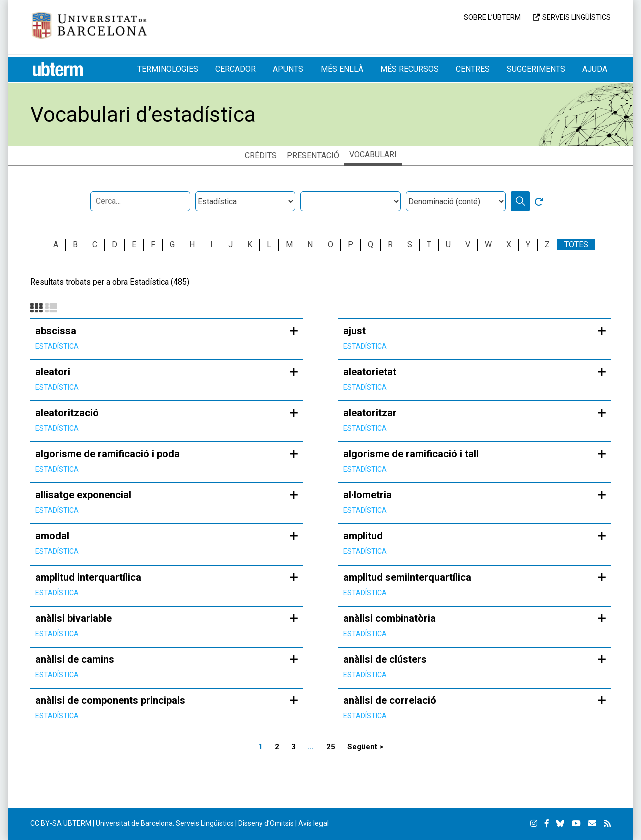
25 (331, 747)
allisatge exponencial (83, 495)
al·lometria (367, 495)
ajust (354, 331)
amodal (52, 536)
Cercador (236, 69)
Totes (576, 245)
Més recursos (409, 69)
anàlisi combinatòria (389, 618)
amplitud (363, 536)
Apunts (288, 69)
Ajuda (595, 69)
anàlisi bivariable (73, 618)
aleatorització (67, 413)
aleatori (53, 372)
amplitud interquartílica (88, 577)
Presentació (313, 156)
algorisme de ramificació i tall (411, 454)
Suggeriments (536, 69)
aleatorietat (370, 372)
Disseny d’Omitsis (266, 823)
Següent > (365, 747)
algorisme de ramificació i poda (107, 454)
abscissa (56, 331)
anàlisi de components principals (110, 700)
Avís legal (313, 823)
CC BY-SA (46, 823)
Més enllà (342, 69)
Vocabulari (373, 155)
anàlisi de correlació (390, 700)
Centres (473, 69)
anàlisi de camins (75, 659)
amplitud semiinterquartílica (407, 577)
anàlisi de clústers (385, 659)
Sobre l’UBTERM (492, 17)
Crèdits (261, 156)
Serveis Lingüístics (577, 17)
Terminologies (168, 69)
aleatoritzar (370, 413)
